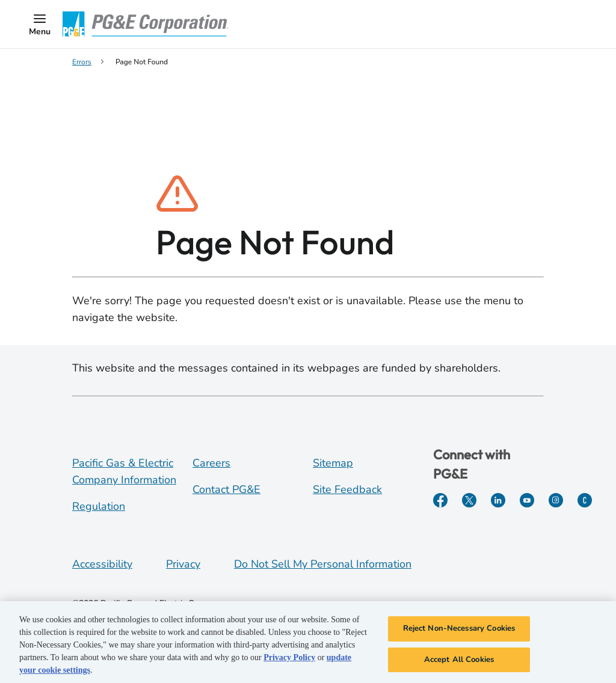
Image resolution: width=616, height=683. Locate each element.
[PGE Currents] (585, 500)
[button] (40, 24)
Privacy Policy (289, 662)
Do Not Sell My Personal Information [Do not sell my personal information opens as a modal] (323, 564)
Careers (211, 463)
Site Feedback (347, 489)
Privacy (183, 564)
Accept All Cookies (459, 664)
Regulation (99, 506)
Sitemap (333, 463)
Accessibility (102, 564)
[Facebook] (440, 500)
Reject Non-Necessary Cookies (459, 632)
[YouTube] (527, 500)
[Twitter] (469, 500)
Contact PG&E (226, 489)
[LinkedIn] (498, 500)
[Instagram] (556, 500)
